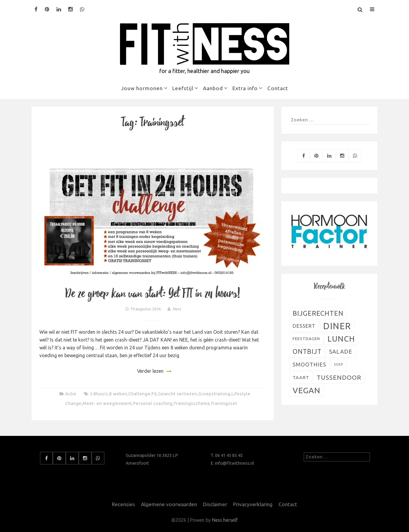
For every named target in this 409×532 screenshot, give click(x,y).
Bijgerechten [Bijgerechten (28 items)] (318, 313)
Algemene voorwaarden (169, 504)
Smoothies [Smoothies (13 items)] (309, 365)
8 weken (118, 394)
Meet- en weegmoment (107, 403)
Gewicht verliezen (178, 394)
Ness (177, 309)
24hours (99, 394)
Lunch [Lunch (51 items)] (341, 339)
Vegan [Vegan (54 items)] (306, 390)
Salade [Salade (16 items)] (341, 351)
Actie (71, 394)
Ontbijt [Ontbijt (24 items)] (307, 351)
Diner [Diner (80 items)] (337, 326)
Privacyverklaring (253, 504)
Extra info (245, 88)
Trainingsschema (192, 403)
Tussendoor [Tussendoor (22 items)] (339, 377)
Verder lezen (150, 371)
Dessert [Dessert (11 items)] (304, 326)
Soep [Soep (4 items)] (338, 364)
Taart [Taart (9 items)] (301, 377)
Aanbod (213, 88)
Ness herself (225, 520)
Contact (278, 88)
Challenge (139, 394)
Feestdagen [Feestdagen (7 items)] (306, 339)
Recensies (123, 504)
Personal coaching (153, 403)
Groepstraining (214, 394)
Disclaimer (215, 504)
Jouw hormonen (142, 88)
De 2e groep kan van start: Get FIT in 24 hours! (153, 294)
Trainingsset (224, 403)
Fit (154, 394)
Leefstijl (183, 88)
